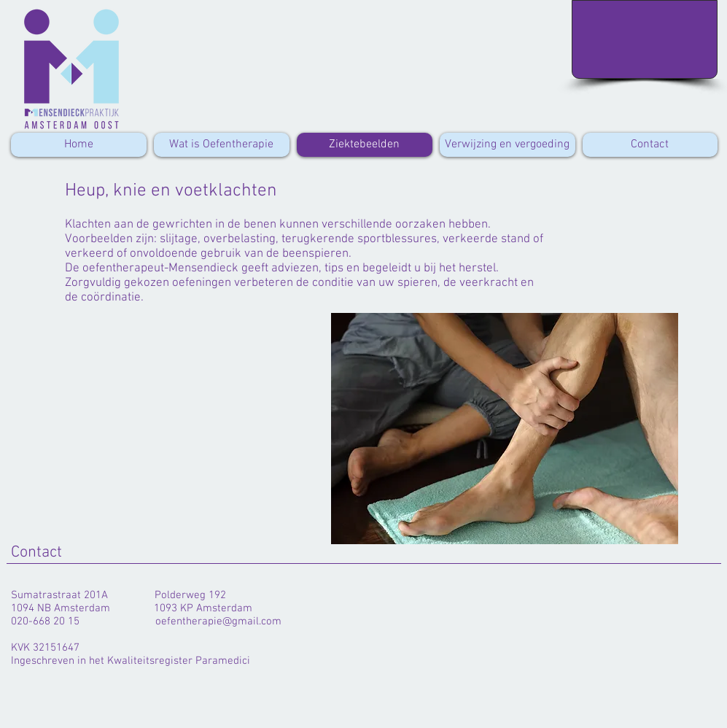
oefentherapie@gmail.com (218, 621)
